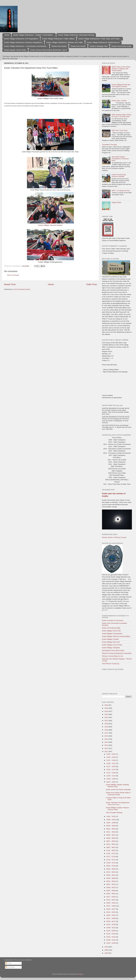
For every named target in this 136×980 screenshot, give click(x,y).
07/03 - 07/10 (111, 863)
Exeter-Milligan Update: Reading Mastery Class (117, 786)
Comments (10, 967)
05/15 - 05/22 (111, 884)
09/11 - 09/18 (111, 832)
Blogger (81, 974)
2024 (106, 711)
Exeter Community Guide (121, 46)
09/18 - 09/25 (111, 829)
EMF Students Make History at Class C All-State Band (121, 116)
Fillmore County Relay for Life (112, 656)
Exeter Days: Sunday (119, 101)
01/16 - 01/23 (111, 937)
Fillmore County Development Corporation (117, 653)
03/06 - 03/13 (111, 915)
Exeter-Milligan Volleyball (111, 648)
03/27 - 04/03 (111, 906)
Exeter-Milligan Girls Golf (111, 642)
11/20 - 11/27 (111, 770)
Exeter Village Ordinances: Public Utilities (58, 39)
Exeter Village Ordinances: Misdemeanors (103, 42)
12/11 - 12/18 (111, 760)
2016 (106, 736)
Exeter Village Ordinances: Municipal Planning (76, 35)
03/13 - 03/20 (111, 912)
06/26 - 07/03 (111, 866)
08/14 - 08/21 (111, 844)
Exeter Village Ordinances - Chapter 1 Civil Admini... (34, 35)
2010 (106, 947)
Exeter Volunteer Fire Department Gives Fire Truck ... (118, 804)
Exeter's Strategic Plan (99, 46)
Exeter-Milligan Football (110, 639)
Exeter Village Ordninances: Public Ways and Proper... (100, 39)
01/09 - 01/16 (111, 940)
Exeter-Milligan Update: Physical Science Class (117, 809)
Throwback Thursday (109, 145)
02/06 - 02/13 (111, 928)
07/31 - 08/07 (111, 850)
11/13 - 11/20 (111, 773)
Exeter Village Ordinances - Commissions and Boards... (26, 46)
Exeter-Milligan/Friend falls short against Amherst (121, 86)
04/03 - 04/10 (111, 903)
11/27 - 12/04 (111, 766)
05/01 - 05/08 (111, 891)
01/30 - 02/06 (111, 931)
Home (7, 35)
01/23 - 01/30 (111, 934)
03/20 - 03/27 (111, 909)
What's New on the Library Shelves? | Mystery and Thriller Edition (121, 69)
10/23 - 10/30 (111, 782)
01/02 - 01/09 (111, 943)
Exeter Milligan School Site (111, 631)
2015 (106, 739)
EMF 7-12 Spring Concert (121, 191)
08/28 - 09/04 (111, 838)
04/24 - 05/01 (111, 894)
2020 (106, 724)
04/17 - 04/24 (111, 897)
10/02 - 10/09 (111, 823)
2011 (106, 751)
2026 (106, 705)
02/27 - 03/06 (111, 918)
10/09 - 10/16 (111, 820)
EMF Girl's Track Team (120, 130)
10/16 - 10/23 (111, 816)
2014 (106, 742)
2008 (106, 953)
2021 (106, 721)
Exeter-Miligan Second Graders (50, 225)
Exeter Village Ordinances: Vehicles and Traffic (65, 42)
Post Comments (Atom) (22, 289)
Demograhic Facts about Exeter (113, 650)
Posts (8, 963)
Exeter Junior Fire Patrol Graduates (118, 790)
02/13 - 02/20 (111, 924)
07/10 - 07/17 (111, 860)
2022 (106, 717)
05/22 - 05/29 (111, 881)
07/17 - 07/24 (111, 857)
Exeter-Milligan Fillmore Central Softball (116, 636)
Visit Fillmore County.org (111, 664)
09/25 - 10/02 (111, 826)
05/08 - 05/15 (111, 888)
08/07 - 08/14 (111, 847)
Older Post (92, 284)
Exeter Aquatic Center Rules (15, 50)
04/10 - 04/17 (111, 900)
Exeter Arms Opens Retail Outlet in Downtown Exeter (118, 794)
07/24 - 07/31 (111, 853)
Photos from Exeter (78, 46)
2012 (106, 748)
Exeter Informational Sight (111, 628)
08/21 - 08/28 (111, 841)
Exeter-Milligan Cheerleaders (112, 634)
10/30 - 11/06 (111, 779)
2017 (106, 733)
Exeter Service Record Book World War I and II (49, 50)
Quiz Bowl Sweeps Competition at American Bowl (120, 159)
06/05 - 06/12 (111, 875)
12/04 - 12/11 (111, 763)
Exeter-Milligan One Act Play (112, 645)
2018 (106, 730)
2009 (106, 950)
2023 (106, 714)
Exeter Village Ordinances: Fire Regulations (21, 39)
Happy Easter (116, 202)
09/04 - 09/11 (111, 835)
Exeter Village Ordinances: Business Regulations (23, 42)
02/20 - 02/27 (111, 921)
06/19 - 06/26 (111, 869)
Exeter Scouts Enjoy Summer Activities (119, 176)
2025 (106, 708)
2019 (106, 727)
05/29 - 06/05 (111, 878)
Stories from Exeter (59, 46)
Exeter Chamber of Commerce (113, 620)
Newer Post (10, 284)
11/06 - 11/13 (111, 776)
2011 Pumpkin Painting (114, 813)
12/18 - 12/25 (111, 757)
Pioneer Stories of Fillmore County (114, 537)
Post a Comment (13, 275)
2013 (106, 745)
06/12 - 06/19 (111, 872)
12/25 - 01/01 (111, 754)
